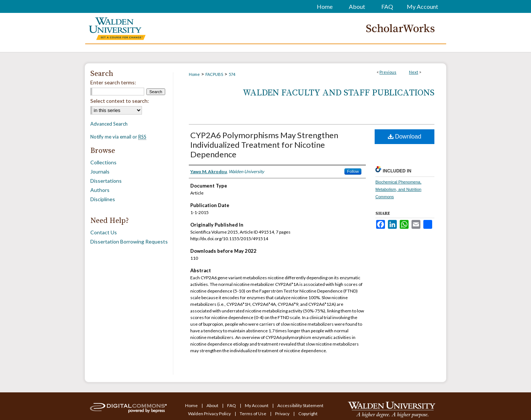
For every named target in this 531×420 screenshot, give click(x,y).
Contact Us (104, 232)
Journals (100, 171)
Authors (100, 190)
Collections (103, 162)
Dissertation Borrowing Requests (129, 241)
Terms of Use (253, 414)
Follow (353, 171)
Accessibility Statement (300, 405)
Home (194, 74)
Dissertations (106, 181)
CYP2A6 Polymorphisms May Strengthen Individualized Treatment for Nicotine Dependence (264, 145)
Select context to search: (120, 101)
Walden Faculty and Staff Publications (339, 93)
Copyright (308, 414)
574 (232, 74)
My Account (257, 405)
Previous (388, 72)
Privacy (283, 414)
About (213, 405)
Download (405, 136)
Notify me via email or (118, 137)
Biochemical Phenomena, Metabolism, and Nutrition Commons (398, 189)
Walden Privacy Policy (210, 414)
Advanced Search (109, 124)
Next (414, 72)
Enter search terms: (113, 82)
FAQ (232, 405)
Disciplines (103, 199)
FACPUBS (214, 74)
